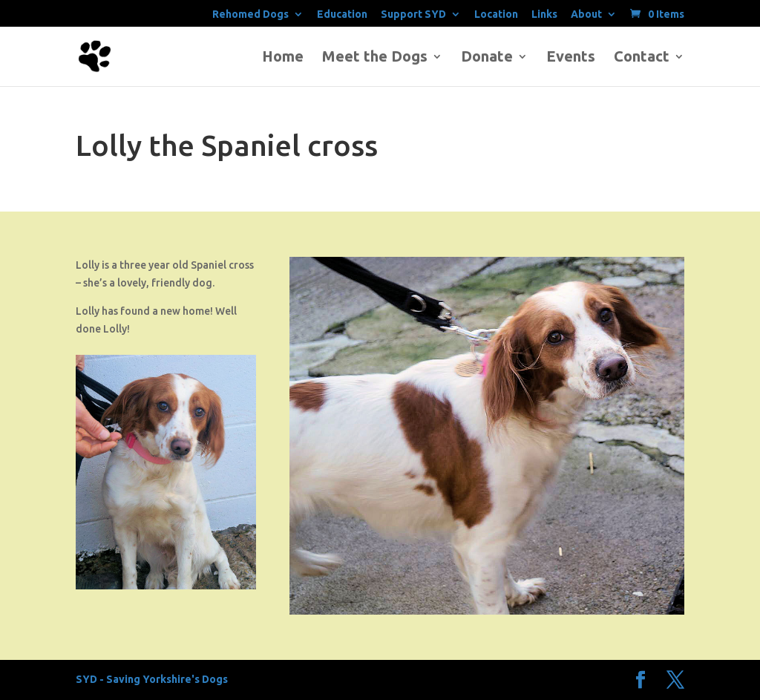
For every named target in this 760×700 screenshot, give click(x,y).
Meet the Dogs (375, 58)
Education (342, 14)
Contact (642, 58)
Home (283, 58)
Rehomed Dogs (250, 14)
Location (496, 14)
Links (544, 14)
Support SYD (413, 14)
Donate (487, 58)
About (586, 14)
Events (571, 58)
